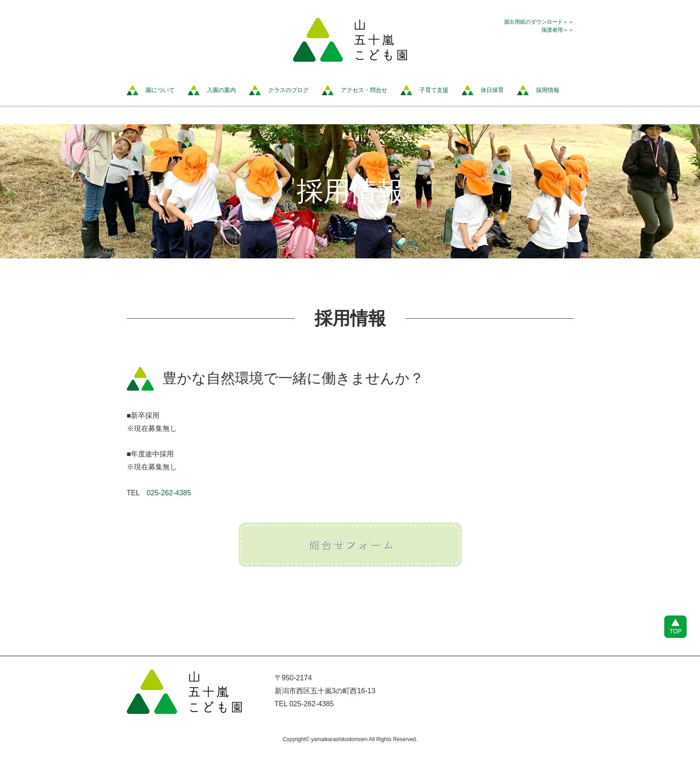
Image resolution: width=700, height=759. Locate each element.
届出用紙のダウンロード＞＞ (539, 22)
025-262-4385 (169, 493)
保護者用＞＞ (557, 30)
